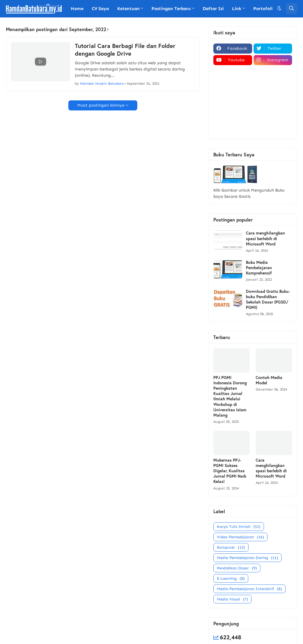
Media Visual (232, 599)
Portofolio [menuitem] (264, 9)
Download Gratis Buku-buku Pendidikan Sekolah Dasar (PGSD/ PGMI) (268, 299)
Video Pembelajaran (240, 537)
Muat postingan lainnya (101, 105)
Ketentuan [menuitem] (128, 9)
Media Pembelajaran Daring (248, 558)
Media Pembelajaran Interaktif (249, 589)
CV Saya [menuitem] (100, 9)
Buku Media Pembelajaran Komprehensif (259, 268)
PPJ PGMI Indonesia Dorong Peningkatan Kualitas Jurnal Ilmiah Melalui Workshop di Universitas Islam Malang (230, 396)
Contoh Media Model (269, 380)
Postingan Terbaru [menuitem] (171, 9)
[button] (279, 9)
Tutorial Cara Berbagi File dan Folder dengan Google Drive (125, 50)
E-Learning (231, 578)
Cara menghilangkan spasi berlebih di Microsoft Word (265, 238)
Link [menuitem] (237, 9)
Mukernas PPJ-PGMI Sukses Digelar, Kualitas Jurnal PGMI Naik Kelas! (230, 471)
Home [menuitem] (77, 9)
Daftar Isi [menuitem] (213, 9)
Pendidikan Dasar (237, 568)
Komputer (231, 547)
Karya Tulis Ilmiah (239, 527)
